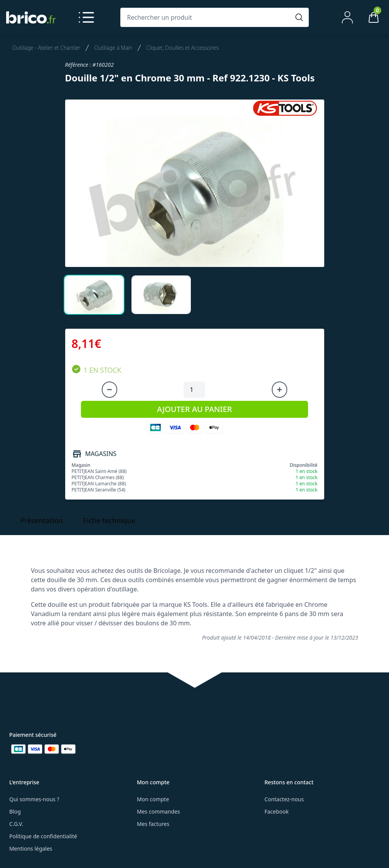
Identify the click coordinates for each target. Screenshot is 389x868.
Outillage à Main (113, 48)
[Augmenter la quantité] (280, 390)
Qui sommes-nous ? (34, 799)
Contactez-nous (284, 799)
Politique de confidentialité (43, 836)
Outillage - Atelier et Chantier (46, 48)
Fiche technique (109, 520)
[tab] (94, 295)
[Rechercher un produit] (207, 17)
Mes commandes (158, 811)
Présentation (42, 520)
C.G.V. (16, 824)
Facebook (277, 811)
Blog (15, 811)
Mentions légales (31, 849)
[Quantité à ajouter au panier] (194, 390)
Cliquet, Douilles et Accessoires (182, 48)
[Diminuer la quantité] (109, 390)
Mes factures (153, 824)
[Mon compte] (347, 17)
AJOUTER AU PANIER (194, 409)
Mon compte (153, 799)
